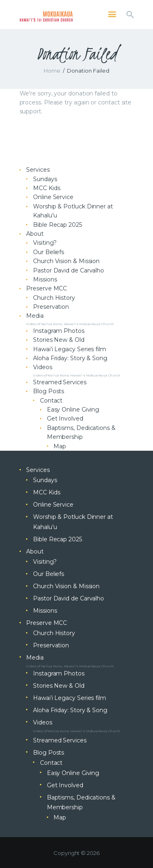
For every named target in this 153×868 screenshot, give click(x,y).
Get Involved (65, 418)
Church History (54, 298)
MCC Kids (47, 188)
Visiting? (45, 243)
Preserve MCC (47, 288)
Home (52, 71)
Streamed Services (60, 382)
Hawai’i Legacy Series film (70, 349)
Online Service (53, 197)
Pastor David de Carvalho (69, 270)
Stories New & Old (59, 340)
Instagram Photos (59, 331)
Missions (45, 279)
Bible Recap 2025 (58, 225)
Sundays (45, 179)
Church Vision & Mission (66, 261)
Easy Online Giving (73, 410)
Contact (51, 401)
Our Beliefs (49, 252)
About (35, 234)
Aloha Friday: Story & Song (70, 358)
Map (60, 446)
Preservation (51, 307)
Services (38, 170)
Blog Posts (49, 391)
